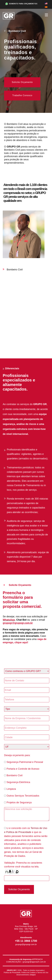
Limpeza (10, 789)
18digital (32, 975)
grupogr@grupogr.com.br (18, 623)
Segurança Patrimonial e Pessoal (24, 762)
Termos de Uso (43, 973)
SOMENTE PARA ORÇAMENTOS (21, 4)
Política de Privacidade (12, 973)
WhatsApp (9, 620)
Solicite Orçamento (22, 82)
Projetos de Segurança (18, 802)
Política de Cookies (28, 973)
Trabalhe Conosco (22, 95)
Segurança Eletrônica (17, 782)
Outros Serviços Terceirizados (22, 796)
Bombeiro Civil (13, 775)
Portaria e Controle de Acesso (22, 769)
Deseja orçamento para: (17, 755)
